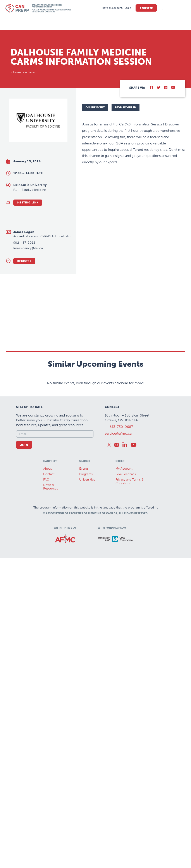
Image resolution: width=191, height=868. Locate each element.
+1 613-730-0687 (119, 443)
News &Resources (51, 503)
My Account (124, 485)
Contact (49, 490)
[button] (163, 8)
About (47, 485)
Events (84, 485)
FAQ (46, 496)
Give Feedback (126, 490)
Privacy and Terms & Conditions (129, 497)
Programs (86, 490)
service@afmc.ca (118, 449)
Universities (87, 496)
